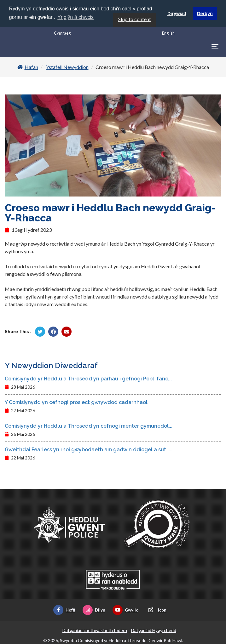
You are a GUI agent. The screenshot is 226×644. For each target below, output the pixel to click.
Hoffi (64, 610)
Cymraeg (62, 33)
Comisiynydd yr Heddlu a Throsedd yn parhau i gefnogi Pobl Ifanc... (88, 378)
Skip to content (135, 19)
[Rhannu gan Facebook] (53, 331)
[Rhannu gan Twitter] (40, 331)
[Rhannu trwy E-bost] (67, 331)
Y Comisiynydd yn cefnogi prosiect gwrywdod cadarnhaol (76, 402)
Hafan (28, 67)
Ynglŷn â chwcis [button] (75, 17)
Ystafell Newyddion (67, 67)
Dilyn (94, 610)
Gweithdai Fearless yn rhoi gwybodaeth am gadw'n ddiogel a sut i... (89, 449)
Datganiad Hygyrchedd (154, 630)
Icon (156, 610)
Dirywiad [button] (177, 14)
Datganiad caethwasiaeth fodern (95, 630)
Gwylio (125, 610)
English (168, 33)
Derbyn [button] (205, 14)
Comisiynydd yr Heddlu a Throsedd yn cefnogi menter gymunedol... (89, 426)
